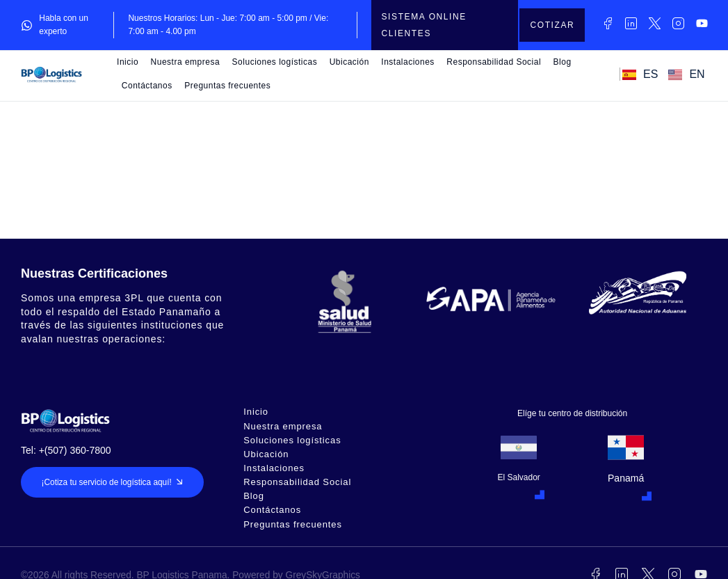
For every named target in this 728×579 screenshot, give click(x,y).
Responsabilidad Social (494, 62)
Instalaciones (408, 62)
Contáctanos (147, 86)
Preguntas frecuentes (227, 86)
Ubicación (349, 62)
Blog (563, 62)
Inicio (128, 62)
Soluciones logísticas (275, 62)
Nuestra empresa (186, 62)
